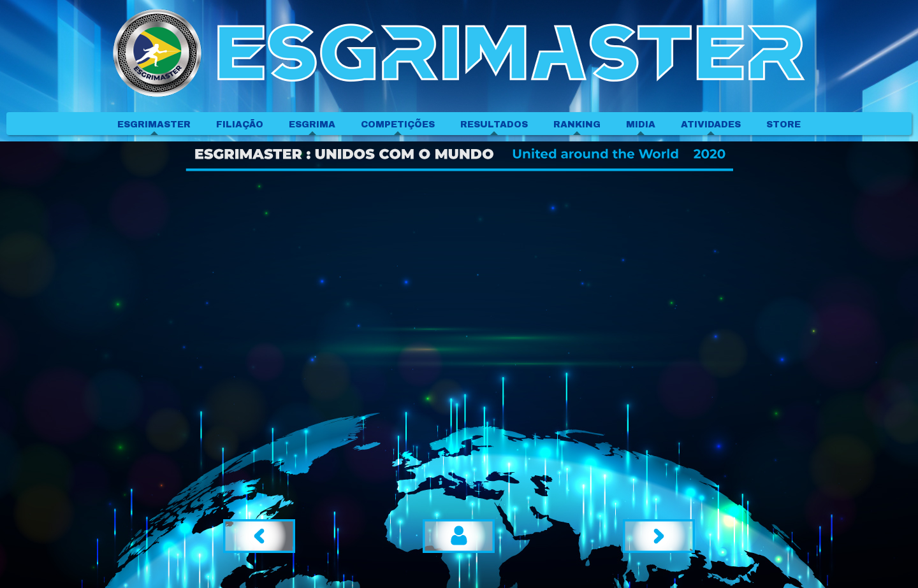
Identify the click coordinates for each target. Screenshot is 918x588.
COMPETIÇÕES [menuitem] (398, 125)
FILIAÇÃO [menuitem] (240, 125)
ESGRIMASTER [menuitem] (154, 125)
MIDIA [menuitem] (641, 125)
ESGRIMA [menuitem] (312, 125)
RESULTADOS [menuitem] (494, 125)
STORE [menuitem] (783, 125)
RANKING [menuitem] (577, 125)
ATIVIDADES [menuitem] (711, 125)
